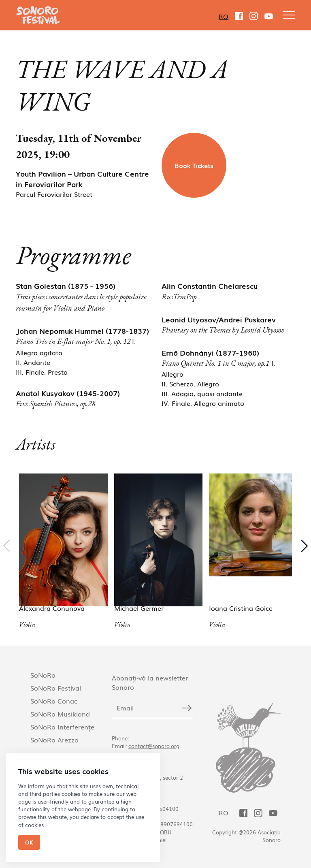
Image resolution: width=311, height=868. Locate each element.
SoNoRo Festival (56, 688)
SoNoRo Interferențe (62, 727)
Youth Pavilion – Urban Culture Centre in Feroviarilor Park (82, 179)
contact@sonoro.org (154, 746)
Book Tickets (194, 165)
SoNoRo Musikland (60, 714)
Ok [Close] (29, 842)
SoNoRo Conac (54, 701)
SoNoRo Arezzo (54, 740)
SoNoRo (43, 675)
